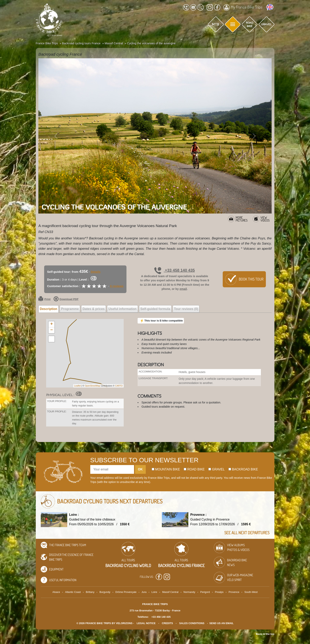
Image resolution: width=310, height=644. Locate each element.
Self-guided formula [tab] (155, 309)
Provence (234, 592)
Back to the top (265, 634)
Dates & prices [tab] (94, 309)
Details (96, 272)
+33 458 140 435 (174, 270)
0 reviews (117, 286)
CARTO (119, 386)
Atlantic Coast (73, 592)
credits (167, 623)
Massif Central (170, 592)
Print (44, 299)
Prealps (219, 592)
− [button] (52, 330)
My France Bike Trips (243, 8)
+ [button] (52, 324)
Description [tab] (49, 309)
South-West (251, 592)
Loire (154, 592)
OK (140, 469)
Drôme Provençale (126, 592)
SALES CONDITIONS (192, 623)
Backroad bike (243, 469)
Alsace (56, 592)
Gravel (216, 469)
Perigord (205, 592)
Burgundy (105, 592)
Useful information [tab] (122, 309)
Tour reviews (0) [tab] (186, 309)
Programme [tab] (70, 309)
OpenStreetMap (92, 386)
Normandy (189, 592)
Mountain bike (166, 469)
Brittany (90, 592)
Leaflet (77, 386)
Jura (144, 592)
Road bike (194, 469)
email (183, 289)
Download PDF (66, 299)
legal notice (146, 623)
